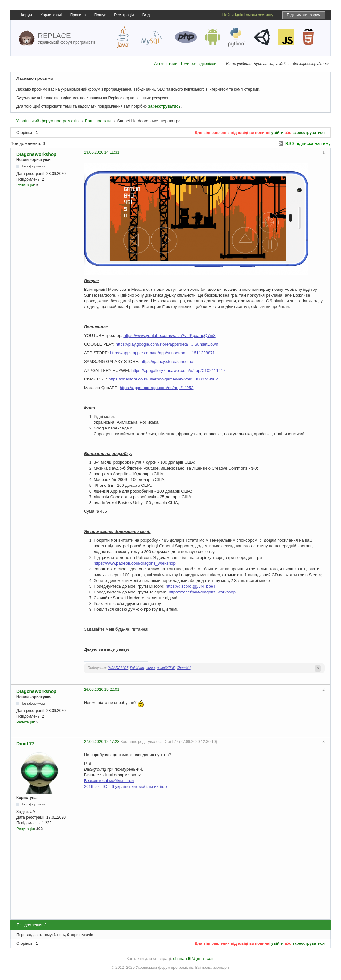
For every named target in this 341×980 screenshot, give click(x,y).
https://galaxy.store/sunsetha (167, 361)
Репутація (25, 185)
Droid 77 (25, 744)
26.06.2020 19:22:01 (102, 690)
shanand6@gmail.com (194, 958)
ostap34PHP (166, 668)
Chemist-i (183, 668)
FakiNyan (137, 668)
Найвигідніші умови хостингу (248, 15)
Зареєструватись (164, 106)
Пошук (100, 15)
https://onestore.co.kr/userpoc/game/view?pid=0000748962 (163, 379)
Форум (26, 15)
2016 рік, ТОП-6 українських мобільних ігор (125, 786)
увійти (278, 133)
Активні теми (166, 64)
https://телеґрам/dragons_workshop (202, 592)
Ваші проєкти (98, 121)
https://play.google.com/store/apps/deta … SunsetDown (167, 344)
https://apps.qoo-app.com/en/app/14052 (157, 388)
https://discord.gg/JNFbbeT (191, 586)
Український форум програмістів (47, 121)
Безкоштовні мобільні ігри (109, 781)
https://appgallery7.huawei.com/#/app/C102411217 (178, 370)
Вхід (146, 15)
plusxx (150, 668)
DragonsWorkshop (36, 154)
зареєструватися (309, 133)
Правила (78, 15)
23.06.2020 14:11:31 (102, 152)
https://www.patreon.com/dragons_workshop (135, 563)
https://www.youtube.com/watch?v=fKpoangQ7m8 (169, 335)
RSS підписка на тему (308, 143)
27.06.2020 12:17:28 (102, 742)
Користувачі (51, 15)
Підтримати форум (304, 15)
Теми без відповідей (198, 64)
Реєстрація (124, 15)
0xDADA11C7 (118, 668)
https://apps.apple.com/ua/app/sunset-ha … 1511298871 (162, 353)
